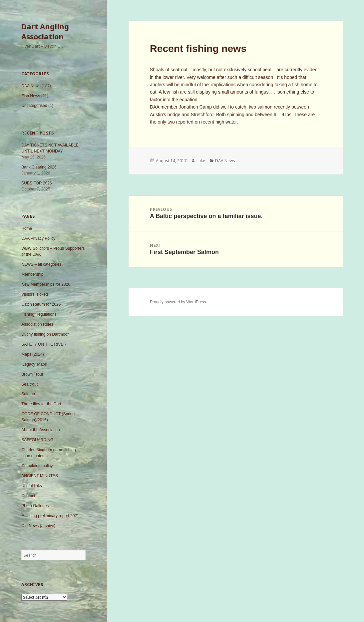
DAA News (31, 86)
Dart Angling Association (45, 31)
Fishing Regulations (39, 314)
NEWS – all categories (41, 264)
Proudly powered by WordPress (178, 302)
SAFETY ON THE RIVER (44, 344)
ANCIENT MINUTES (40, 476)
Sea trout (29, 384)
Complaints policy (37, 466)
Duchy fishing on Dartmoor (45, 334)
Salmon (28, 394)
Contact (28, 496)
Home (27, 228)
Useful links (31, 486)
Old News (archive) (38, 526)
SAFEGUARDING (37, 440)
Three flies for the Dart (41, 404)
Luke (201, 161)
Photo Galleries (35, 506)
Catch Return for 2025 (41, 304)
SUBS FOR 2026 (36, 183)
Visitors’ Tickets (35, 294)
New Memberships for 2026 (46, 284)
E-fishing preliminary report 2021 (50, 516)
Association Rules (37, 324)
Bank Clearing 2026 (39, 167)
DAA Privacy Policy (38, 238)
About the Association (40, 430)
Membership (32, 274)
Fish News (31, 96)
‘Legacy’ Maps (34, 364)
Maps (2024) (32, 354)
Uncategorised (34, 106)
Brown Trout (32, 374)
